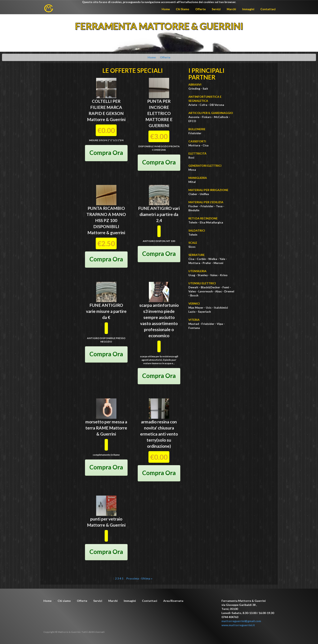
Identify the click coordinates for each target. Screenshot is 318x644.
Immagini (248, 9)
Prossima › (133, 578)
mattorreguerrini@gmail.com (241, 621)
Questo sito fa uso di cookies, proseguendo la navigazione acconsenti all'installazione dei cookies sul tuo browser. (159, 2)
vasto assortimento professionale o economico (159, 329)
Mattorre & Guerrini (106, 119)
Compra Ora (106, 152)
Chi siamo (64, 601)
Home (166, 9)
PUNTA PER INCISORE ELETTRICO (159, 107)
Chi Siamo (183, 9)
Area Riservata (173, 601)
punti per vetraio (106, 519)
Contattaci (268, 9)
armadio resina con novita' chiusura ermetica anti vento (159, 428)
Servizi (216, 9)
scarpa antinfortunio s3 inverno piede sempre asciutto (159, 311)
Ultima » (147, 578)
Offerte (200, 9)
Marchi (231, 9)
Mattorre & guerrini (106, 232)
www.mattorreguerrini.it (238, 625)
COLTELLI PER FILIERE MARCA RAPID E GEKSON (106, 107)
